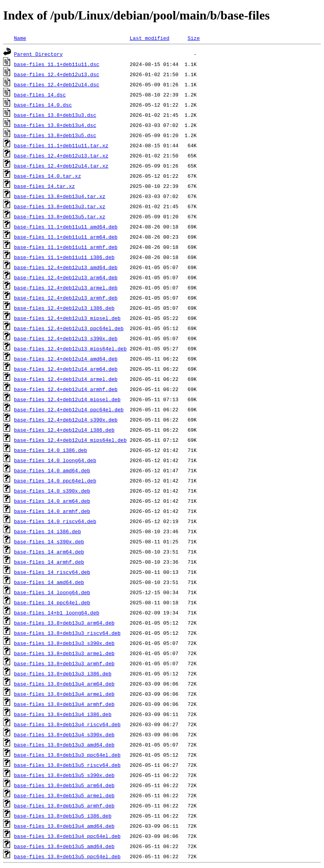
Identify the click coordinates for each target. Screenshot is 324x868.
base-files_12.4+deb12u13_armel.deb (66, 288)
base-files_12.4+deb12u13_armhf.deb (66, 298)
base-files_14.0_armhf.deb (52, 511)
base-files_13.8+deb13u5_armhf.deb (64, 805)
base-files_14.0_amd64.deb (52, 470)
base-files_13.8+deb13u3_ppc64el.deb (67, 755)
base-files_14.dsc (40, 95)
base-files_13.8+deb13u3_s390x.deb (64, 643)
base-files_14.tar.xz (45, 186)
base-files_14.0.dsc (43, 105)
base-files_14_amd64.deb (49, 582)
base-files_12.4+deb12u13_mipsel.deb (67, 318)
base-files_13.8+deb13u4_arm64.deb (64, 684)
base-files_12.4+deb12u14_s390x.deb (66, 420)
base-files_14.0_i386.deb (51, 450)
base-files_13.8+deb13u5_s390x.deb (64, 775)
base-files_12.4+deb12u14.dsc (57, 84)
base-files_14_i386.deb (48, 531)
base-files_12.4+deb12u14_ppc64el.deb (69, 409)
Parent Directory (38, 54)
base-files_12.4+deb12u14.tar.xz (61, 166)
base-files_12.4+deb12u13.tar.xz (61, 155)
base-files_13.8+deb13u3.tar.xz (60, 206)
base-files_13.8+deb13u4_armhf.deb (64, 704)
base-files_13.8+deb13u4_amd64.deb (64, 826)
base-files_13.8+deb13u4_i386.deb (63, 714)
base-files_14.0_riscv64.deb (55, 521)
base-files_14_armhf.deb (49, 562)
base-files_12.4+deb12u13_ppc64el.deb (69, 328)
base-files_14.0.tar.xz (48, 176)
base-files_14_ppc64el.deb (52, 602)
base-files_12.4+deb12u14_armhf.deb (66, 389)
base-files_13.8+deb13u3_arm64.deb (64, 623)
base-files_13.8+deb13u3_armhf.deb (64, 663)
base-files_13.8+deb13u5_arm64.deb (64, 785)
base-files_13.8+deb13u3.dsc (55, 115)
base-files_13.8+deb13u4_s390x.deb (64, 734)
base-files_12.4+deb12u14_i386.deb (64, 430)
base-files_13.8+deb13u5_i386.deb (63, 816)
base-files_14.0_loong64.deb (55, 460)
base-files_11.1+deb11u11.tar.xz (61, 145)
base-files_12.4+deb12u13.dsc (57, 74)
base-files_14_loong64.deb (52, 592)
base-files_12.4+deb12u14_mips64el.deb (70, 440)
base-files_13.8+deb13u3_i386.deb (63, 673)
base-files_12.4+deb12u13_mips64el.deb (70, 348)
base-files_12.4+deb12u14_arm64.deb (66, 369)
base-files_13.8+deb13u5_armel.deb (64, 795)
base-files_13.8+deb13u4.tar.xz (60, 196)
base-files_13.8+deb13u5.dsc (55, 135)
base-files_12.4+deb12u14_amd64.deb (66, 359)
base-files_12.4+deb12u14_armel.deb (66, 379)
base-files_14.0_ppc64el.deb (55, 480)
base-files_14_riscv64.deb (52, 572)
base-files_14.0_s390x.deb (52, 491)
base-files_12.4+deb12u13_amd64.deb (66, 267)
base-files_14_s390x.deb (49, 541)
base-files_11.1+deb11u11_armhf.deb (66, 247)
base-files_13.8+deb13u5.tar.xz (60, 216)
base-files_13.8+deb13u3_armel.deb (64, 653)
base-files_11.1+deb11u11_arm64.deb (66, 237)
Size (193, 38)
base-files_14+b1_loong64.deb (57, 613)
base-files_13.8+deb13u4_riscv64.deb (67, 724)
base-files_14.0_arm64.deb (52, 501)
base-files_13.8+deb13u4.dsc (55, 125)
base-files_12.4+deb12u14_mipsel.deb (67, 399)
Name (20, 38)
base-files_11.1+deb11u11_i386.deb (64, 257)
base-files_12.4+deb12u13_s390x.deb (66, 338)
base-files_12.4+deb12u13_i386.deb (64, 308)
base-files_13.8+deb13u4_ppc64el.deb (67, 836)
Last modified (149, 38)
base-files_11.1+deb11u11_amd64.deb (66, 227)
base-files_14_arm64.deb (49, 552)
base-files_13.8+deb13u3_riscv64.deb (67, 633)
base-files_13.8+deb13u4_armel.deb (64, 694)
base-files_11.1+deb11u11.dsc (57, 64)
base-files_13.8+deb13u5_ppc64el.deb (67, 856)
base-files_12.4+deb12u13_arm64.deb (66, 277)
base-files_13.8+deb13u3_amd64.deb (64, 745)
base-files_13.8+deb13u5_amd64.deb (64, 846)
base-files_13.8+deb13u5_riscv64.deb (67, 765)
